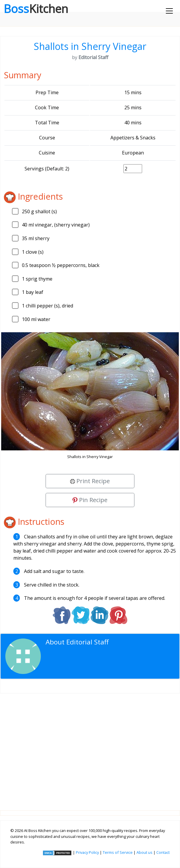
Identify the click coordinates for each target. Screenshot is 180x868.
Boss (36, 9)
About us (144, 852)
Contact (163, 852)
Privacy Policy (87, 852)
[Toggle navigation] (169, 11)
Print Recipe (90, 481)
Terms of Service (118, 852)
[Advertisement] (90, 747)
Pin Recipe (90, 500)
